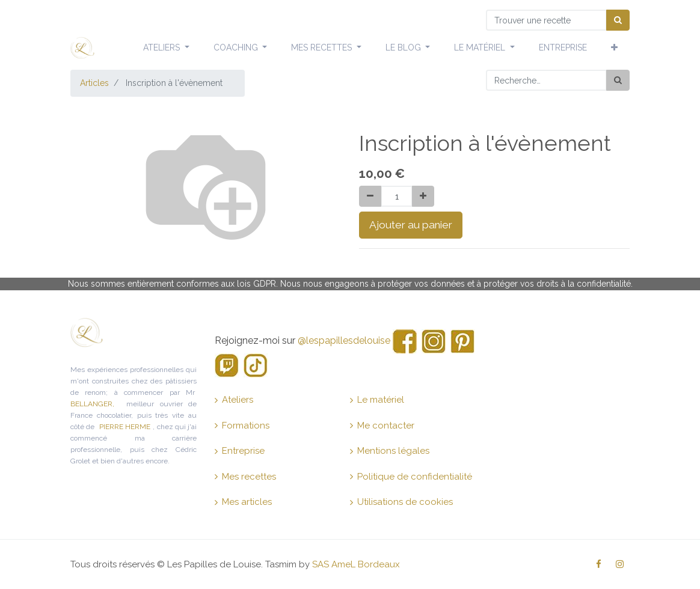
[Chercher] (618, 20)
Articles (94, 83)
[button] (614, 48)
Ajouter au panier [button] (411, 225)
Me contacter (382, 426)
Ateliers (234, 400)
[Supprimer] (370, 196)
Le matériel (377, 400)
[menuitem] (563, 48)
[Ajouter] (423, 196)
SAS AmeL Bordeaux (356, 564)
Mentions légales (390, 451)
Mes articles (243, 502)
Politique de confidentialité (411, 477)
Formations (242, 426)
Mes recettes (245, 477)
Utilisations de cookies (401, 502)
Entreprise (240, 451)
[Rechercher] (618, 80)
